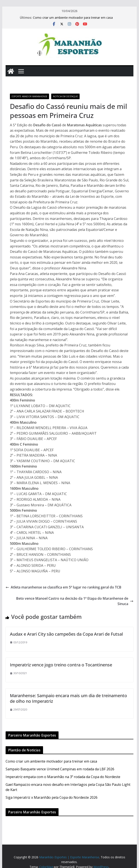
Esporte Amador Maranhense (29, 96)
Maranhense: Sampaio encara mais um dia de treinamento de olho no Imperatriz (68, 698)
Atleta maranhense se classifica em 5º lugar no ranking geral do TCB (63, 587)
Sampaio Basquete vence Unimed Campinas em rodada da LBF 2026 (60, 769)
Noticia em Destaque (65, 96)
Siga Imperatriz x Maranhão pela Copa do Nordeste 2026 (52, 797)
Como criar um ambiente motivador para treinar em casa (73, 18)
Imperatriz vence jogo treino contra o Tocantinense (61, 665)
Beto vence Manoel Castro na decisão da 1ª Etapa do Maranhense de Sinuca (75, 601)
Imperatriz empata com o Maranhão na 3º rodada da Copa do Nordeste (63, 777)
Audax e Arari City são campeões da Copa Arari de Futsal (66, 634)
